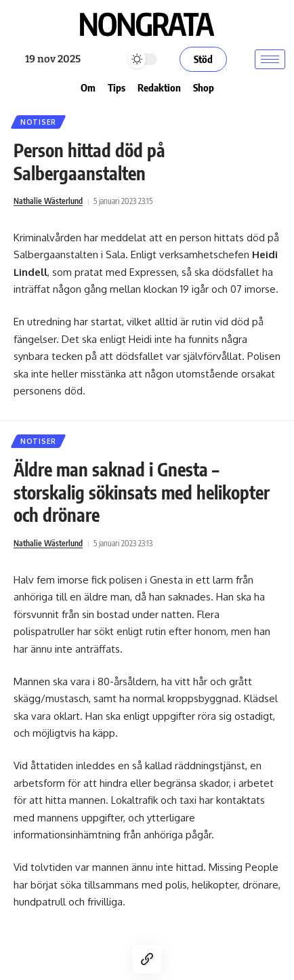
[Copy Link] (147, 959)
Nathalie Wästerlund (48, 201)
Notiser (38, 122)
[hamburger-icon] (270, 59)
